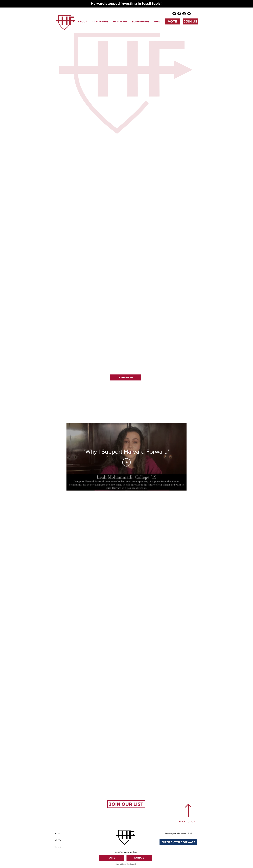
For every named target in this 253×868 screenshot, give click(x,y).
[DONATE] (139, 858)
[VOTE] (172, 21)
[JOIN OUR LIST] (126, 804)
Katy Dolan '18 (131, 864)
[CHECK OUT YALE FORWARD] (178, 842)
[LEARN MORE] (126, 377)
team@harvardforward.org (126, 852)
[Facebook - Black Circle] (179, 14)
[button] (82, 22)
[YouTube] (189, 14)
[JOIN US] (191, 21)
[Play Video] (126, 462)
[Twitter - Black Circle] (174, 14)
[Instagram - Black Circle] (184, 14)
